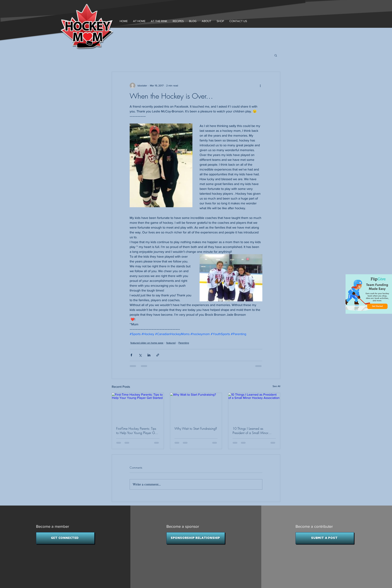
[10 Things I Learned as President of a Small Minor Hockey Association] (254, 407)
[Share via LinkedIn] (149, 355)
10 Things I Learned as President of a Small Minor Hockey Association (250, 431)
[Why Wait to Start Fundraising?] (196, 407)
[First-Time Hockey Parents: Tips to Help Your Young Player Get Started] (138, 407)
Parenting (184, 343)
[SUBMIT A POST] (325, 538)
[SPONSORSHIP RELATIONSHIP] (196, 538)
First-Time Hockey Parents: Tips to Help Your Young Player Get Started (137, 431)
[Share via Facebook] (131, 355)
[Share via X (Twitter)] (140, 355)
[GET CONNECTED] (65, 538)
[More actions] (260, 86)
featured (171, 343)
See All (276, 386)
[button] (206, 21)
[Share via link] (158, 355)
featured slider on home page (147, 343)
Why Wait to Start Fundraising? (196, 428)
